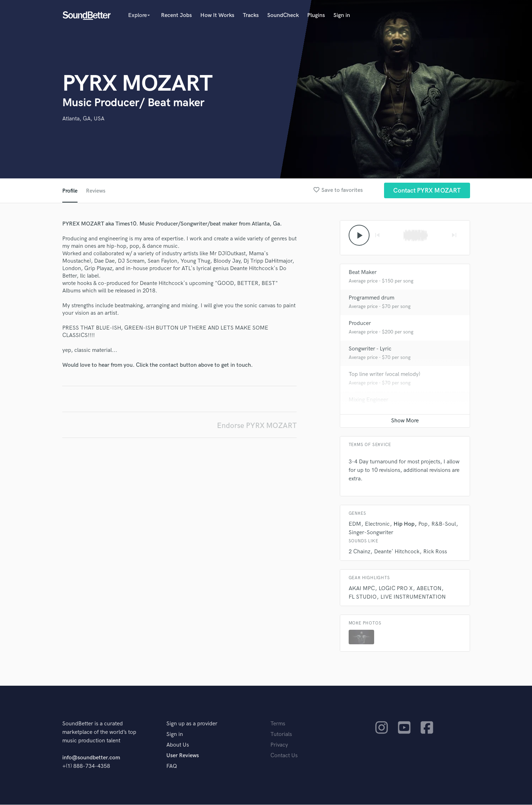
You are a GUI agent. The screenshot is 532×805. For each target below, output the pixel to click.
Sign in (342, 15)
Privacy (279, 745)
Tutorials (281, 735)
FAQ (172, 767)
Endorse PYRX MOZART (257, 426)
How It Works (217, 15)
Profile (70, 191)
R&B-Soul (444, 524)
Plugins (316, 15)
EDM (355, 524)
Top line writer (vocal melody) (384, 375)
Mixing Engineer (368, 400)
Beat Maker (363, 273)
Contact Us (284, 756)
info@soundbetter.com (91, 758)
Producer (360, 324)
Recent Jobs (176, 15)
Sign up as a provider (192, 724)
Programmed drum (371, 298)
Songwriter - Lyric (370, 349)
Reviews (96, 191)
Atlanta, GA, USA (83, 119)
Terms (278, 724)
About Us (178, 745)
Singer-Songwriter (371, 533)
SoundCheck (283, 15)
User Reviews (183, 756)
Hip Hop (404, 524)
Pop (423, 524)
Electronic (377, 524)
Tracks (251, 15)
